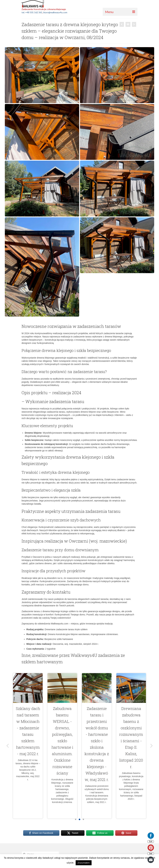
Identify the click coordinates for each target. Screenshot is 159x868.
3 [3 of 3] (83, 819)
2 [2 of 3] (79, 819)
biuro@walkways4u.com (55, 12)
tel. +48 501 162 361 (32, 12)
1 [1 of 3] (76, 819)
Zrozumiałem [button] (84, 863)
